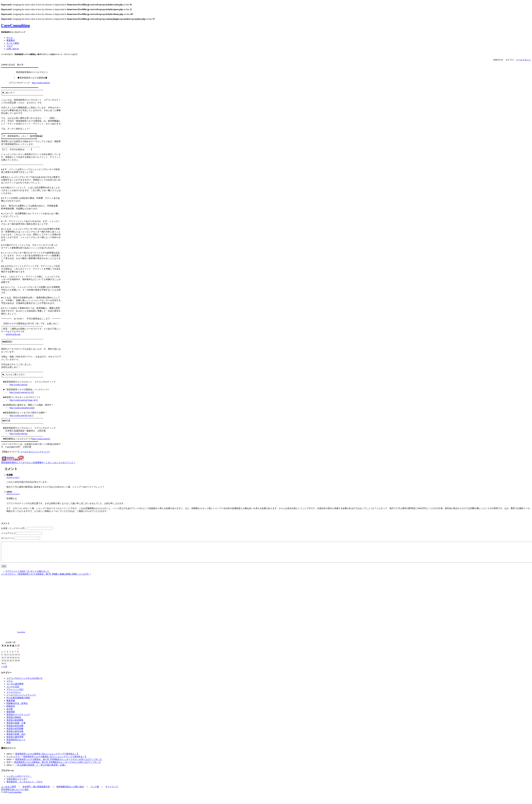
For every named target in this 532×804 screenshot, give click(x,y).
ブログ (10, 46)
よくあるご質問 (9, 791)
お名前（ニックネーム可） (14, 528)
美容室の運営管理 (15, 741)
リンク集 (95, 791)
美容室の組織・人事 (16, 727)
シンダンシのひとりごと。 (19, 780)
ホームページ (7, 538)
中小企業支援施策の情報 (18, 702)
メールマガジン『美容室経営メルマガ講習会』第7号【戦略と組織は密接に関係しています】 (45, 578)
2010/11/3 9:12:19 (13, 494)
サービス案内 (13, 43)
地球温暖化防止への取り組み (70, 791)
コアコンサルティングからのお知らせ (24, 682)
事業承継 (11, 705)
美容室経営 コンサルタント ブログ (24, 786)
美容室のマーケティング (18, 719)
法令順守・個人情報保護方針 (36, 791)
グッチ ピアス (13, 761)
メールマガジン (523, 60)
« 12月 (4, 670)
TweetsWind (21, 636)
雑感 (9, 746)
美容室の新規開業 (15, 724)
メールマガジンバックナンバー (35, 452)
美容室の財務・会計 (16, 738)
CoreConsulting (15, 25)
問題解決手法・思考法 (17, 707)
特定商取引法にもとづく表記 (15, 793)
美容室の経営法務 (15, 735)
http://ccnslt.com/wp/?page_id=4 (24, 400)
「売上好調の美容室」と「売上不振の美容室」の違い (41, 769)
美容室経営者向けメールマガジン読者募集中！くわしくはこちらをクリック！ (38, 463)
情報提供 (11, 710)
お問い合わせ (13, 49)
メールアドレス (9, 533)
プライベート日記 (15, 693)
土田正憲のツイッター (17, 783)
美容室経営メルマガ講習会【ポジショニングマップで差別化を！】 (47, 758)
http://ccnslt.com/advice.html (22, 408)
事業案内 (11, 40)
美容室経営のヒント (16, 744)
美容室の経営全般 (15, 730)
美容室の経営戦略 (15, 732)
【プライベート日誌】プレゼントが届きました (27, 575)
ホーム (10, 38)
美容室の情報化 (14, 721)
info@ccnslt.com (13, 334)
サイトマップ (112, 791)
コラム (10, 685)
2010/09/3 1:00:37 (13, 477)
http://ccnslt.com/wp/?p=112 (22, 392)
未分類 (10, 713)
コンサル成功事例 (15, 688)
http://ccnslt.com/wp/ (41, 83)
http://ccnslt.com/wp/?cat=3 (21, 415)
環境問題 (11, 716)
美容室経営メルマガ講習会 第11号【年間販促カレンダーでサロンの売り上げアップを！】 (59, 763)
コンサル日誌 (13, 691)
